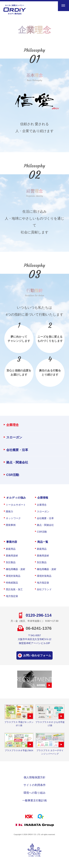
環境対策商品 (13, 576)
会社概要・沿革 (17, 450)
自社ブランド (44, 589)
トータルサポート (16, 505)
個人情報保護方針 (35, 777)
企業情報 (43, 498)
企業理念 (12, 425)
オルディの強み (16, 498)
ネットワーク (13, 518)
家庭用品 (11, 549)
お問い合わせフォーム (37, 655)
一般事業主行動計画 (34, 800)
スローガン (14, 437)
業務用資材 (12, 556)
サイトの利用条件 (35, 785)
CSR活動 (13, 475)
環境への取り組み (35, 793)
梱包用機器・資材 (16, 569)
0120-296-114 (39, 615)
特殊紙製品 (12, 583)
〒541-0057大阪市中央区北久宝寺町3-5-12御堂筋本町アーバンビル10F (34, 639)
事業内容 (12, 542)
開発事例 (11, 525)
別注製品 (11, 562)
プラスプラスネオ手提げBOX (19, 750)
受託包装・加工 (14, 589)
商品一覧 (43, 542)
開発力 (9, 512)
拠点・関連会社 (17, 462)
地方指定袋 (12, 596)
